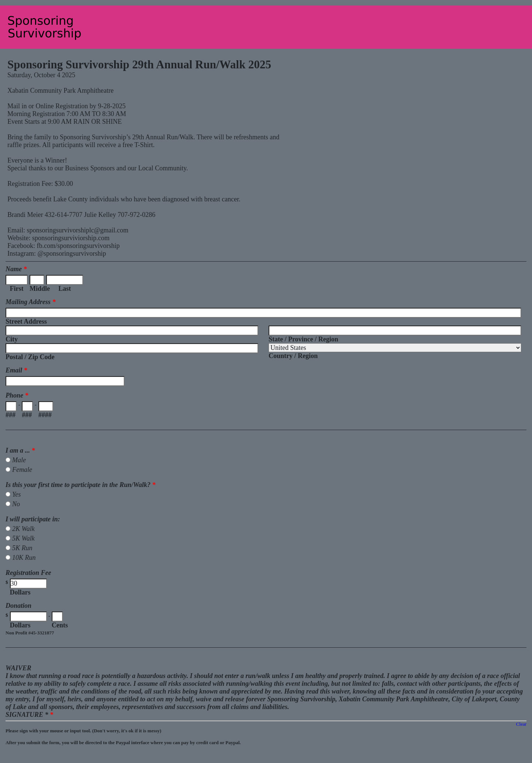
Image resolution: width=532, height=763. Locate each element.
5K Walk (23, 538)
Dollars (20, 592)
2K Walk (23, 529)
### (11, 415)
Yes (16, 494)
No (16, 504)
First (17, 289)
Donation (18, 606)
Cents (60, 625)
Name (16, 269)
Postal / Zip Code (30, 357)
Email (16, 370)
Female (22, 470)
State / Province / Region (303, 339)
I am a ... (20, 450)
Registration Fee (28, 573)
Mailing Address (30, 302)
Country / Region (293, 356)
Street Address (26, 321)
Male (19, 460)
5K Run (22, 548)
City (12, 339)
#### (45, 415)
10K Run (24, 558)
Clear (521, 724)
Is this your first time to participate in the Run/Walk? (81, 485)
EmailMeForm (266, 27)
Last (65, 289)
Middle (37, 289)
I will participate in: (33, 519)
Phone (17, 395)
